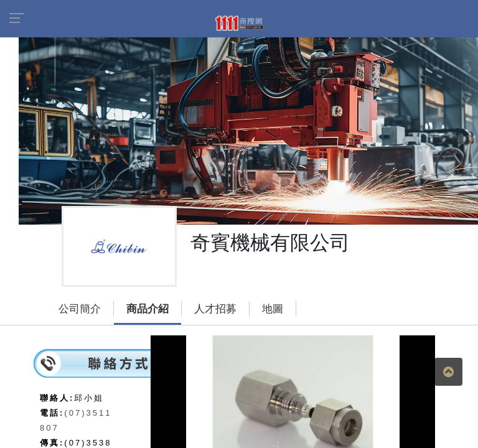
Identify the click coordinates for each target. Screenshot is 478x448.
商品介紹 (148, 309)
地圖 (273, 309)
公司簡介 (80, 309)
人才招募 (215, 309)
